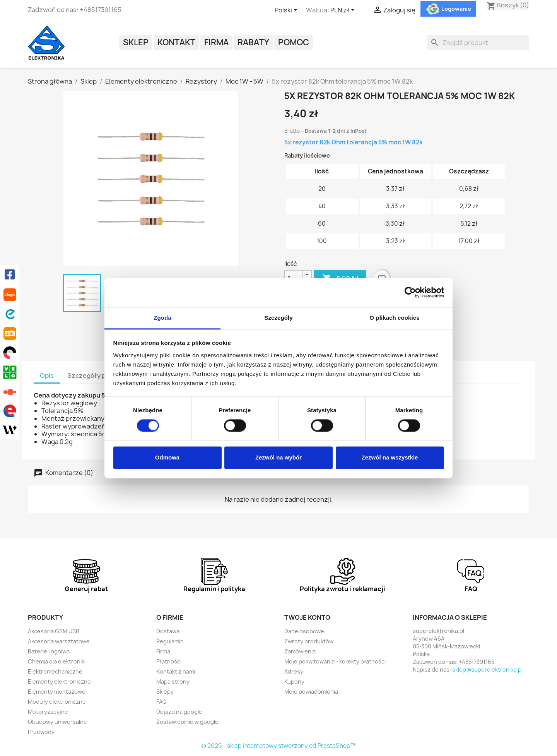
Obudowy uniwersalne (57, 722)
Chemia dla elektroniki (57, 661)
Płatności (169, 661)
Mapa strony (173, 681)
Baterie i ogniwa (49, 651)
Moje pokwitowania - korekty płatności (335, 661)
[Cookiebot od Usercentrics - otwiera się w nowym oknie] (410, 292)
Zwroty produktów (309, 641)
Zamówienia (300, 651)
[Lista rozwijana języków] (287, 10)
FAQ (161, 702)
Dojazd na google (179, 712)
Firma (216, 42)
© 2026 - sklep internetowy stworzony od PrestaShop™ (278, 746)
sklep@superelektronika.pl (487, 669)
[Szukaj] (478, 43)
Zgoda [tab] (162, 318)
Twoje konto (307, 617)
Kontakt (176, 42)
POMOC (294, 42)
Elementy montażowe (57, 692)
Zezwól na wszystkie (390, 458)
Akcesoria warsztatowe (59, 641)
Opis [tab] (47, 375)
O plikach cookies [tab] (394, 318)
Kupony (294, 681)
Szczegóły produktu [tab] (99, 375)
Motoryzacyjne (48, 712)
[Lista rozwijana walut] (344, 10)
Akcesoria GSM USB (54, 631)
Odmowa (167, 458)
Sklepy (165, 692)
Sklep (136, 42)
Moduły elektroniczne (57, 702)
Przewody (41, 732)
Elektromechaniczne (55, 671)
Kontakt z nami (176, 671)
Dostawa (168, 631)
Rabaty (253, 42)
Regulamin (170, 641)
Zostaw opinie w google (187, 722)
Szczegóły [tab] (278, 318)
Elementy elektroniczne (59, 681)
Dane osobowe (304, 631)
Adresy (294, 671)
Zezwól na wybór (278, 458)
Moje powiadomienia (311, 692)
